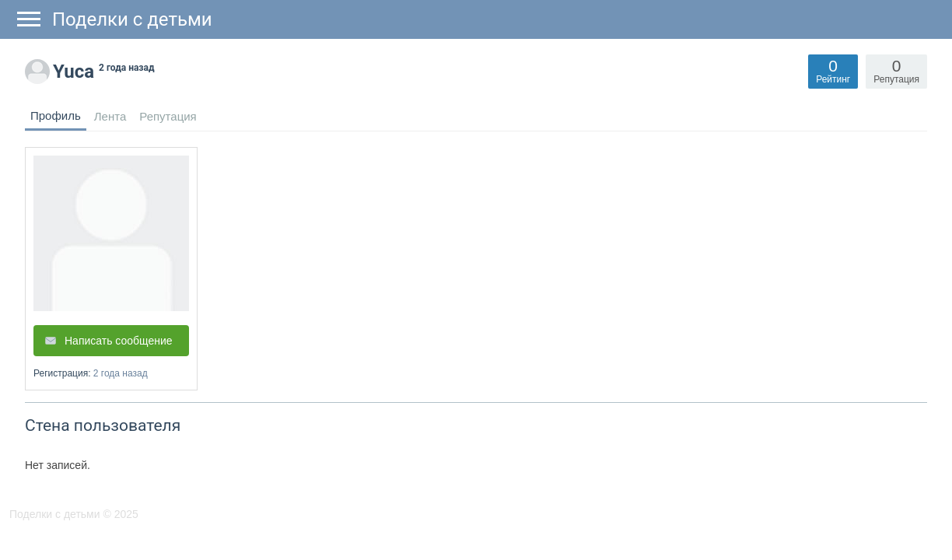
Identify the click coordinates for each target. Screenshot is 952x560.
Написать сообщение (119, 341)
